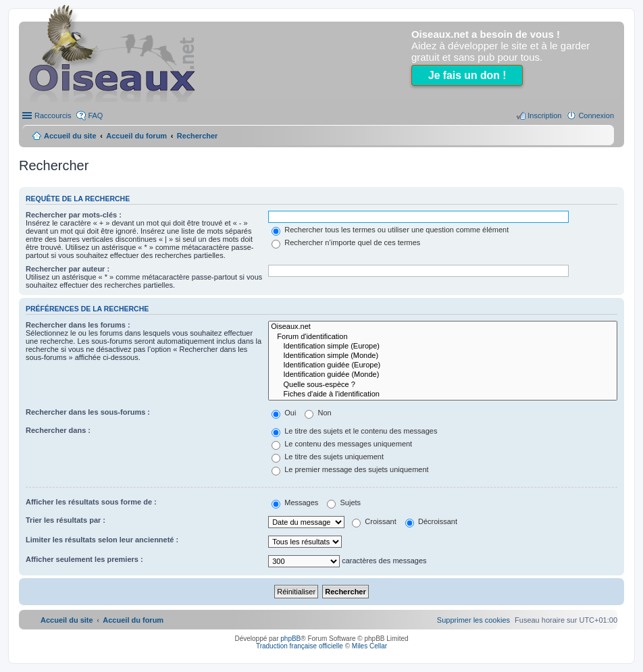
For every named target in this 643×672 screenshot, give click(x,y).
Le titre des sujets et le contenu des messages (354, 431)
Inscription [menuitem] (544, 115)
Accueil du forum (136, 136)
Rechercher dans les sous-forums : (88, 412)
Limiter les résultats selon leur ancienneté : (102, 540)
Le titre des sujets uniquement (328, 457)
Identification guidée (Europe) (443, 365)
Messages (295, 502)
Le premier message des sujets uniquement (350, 469)
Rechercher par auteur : (68, 269)
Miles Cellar (369, 646)
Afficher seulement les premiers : (84, 559)
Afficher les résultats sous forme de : (91, 502)
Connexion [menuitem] (596, 115)
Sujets (344, 502)
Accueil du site (70, 136)
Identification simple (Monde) (443, 356)
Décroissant (431, 521)
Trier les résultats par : (66, 520)
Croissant (374, 521)
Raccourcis (53, 115)
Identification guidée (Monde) (443, 375)
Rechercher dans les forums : (78, 325)
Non (318, 413)
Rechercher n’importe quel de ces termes (346, 242)
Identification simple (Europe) (443, 346)
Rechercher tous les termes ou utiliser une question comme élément (390, 230)
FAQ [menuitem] (95, 115)
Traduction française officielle (300, 646)
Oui (284, 413)
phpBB (290, 639)
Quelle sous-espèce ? (443, 385)
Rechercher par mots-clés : (74, 215)
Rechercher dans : (58, 430)
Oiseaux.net (443, 327)
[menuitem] (473, 620)
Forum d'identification (443, 337)
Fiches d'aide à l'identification (443, 394)
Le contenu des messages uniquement (342, 444)
